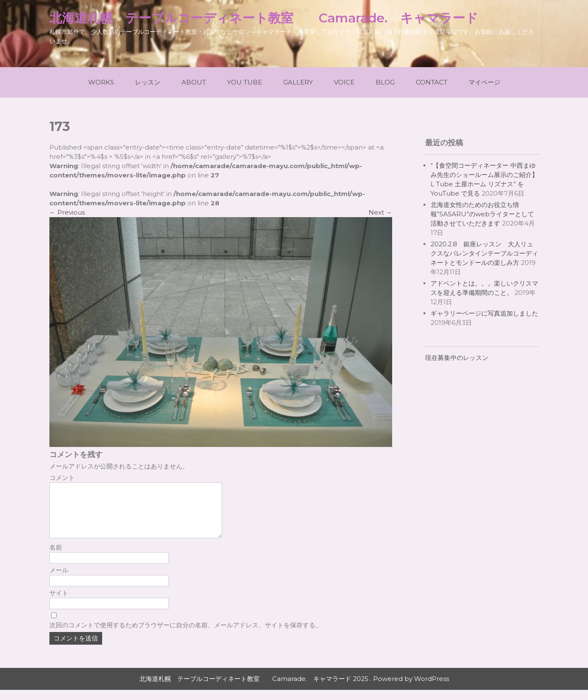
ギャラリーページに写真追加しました (484, 313)
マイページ (484, 82)
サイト (59, 603)
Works (101, 82)
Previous (67, 212)
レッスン (148, 82)
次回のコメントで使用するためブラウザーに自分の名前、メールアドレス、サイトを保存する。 (186, 635)
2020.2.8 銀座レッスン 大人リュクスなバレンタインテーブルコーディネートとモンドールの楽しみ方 (484, 253)
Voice (344, 82)
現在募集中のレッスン (457, 358)
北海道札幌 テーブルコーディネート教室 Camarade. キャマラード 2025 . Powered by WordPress (294, 689)
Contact (432, 82)
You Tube (245, 82)
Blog (385, 82)
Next (380, 212)
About (194, 82)
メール (59, 580)
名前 (56, 557)
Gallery (298, 82)
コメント (62, 478)
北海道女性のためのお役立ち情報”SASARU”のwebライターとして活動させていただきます (482, 214)
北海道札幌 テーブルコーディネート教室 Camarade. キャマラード (264, 18)
